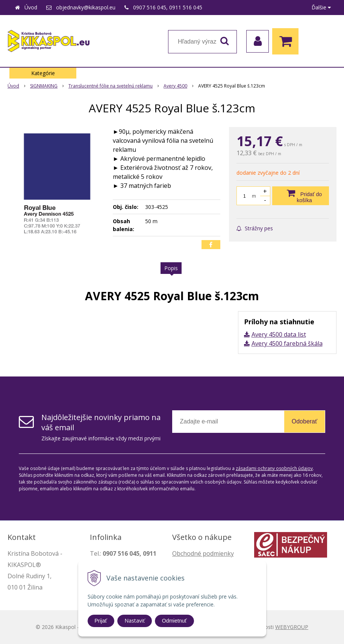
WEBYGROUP (292, 627)
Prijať (101, 621)
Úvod (31, 7)
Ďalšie (321, 7)
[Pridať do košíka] (301, 196)
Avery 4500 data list (279, 334)
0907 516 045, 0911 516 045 (168, 7)
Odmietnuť (174, 621)
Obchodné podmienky (203, 553)
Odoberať (305, 421)
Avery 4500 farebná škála (287, 343)
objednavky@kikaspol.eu (86, 7)
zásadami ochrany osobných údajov (274, 468)
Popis (171, 268)
